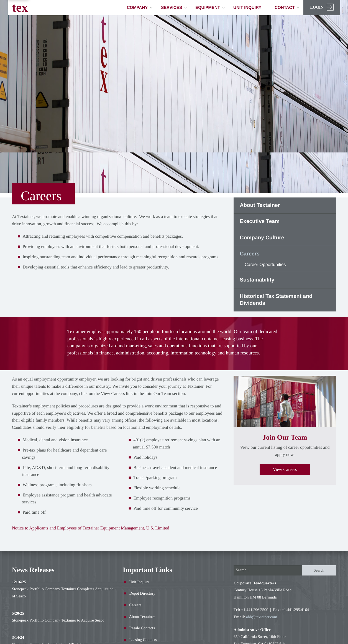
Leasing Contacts (143, 640)
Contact (287, 8)
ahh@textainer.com (262, 617)
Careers (250, 254)
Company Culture (262, 238)
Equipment (210, 8)
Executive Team (260, 221)
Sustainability (257, 280)
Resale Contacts (142, 628)
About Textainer (260, 205)
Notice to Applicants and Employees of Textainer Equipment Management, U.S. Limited (91, 528)
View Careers (285, 469)
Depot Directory (142, 594)
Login (322, 7)
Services (174, 8)
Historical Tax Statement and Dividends (276, 300)
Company (140, 8)
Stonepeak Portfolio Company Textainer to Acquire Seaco (58, 620)
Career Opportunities (265, 265)
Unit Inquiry (247, 8)
